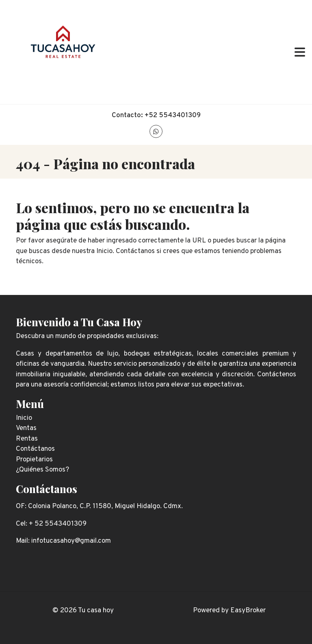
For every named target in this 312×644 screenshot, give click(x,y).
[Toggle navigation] (300, 52)
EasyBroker (248, 611)
